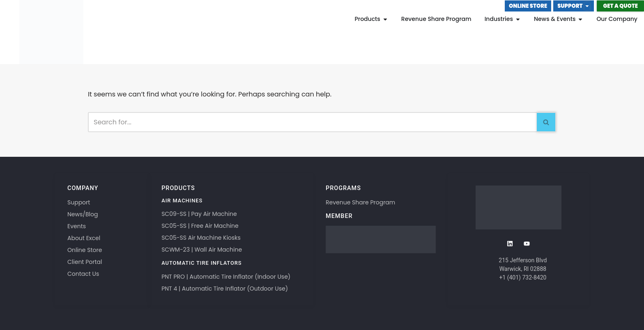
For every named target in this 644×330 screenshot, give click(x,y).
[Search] (312, 122)
